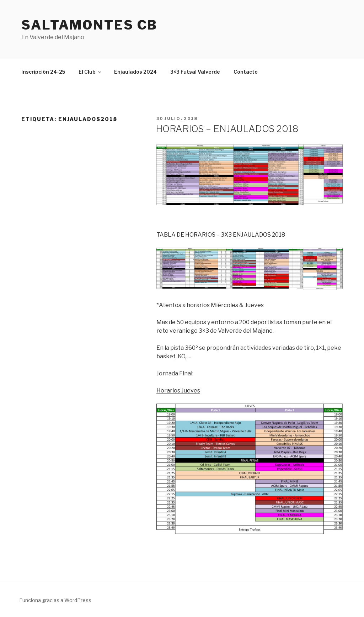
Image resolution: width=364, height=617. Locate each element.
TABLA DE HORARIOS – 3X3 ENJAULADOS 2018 (221, 235)
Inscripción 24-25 (43, 72)
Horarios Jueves (178, 391)
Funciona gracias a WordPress (55, 600)
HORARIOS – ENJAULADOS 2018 (227, 129)
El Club (90, 72)
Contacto (246, 72)
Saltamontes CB (89, 25)
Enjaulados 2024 (135, 72)
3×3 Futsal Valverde (195, 72)
